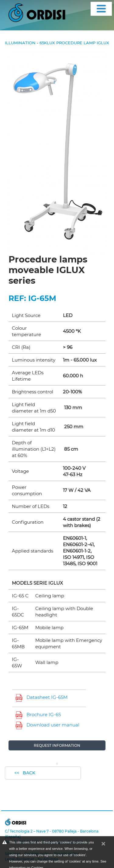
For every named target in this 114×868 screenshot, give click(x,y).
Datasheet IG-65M (47, 697)
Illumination (20, 43)
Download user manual (53, 725)
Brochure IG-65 (44, 714)
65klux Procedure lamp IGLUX (74, 43)
